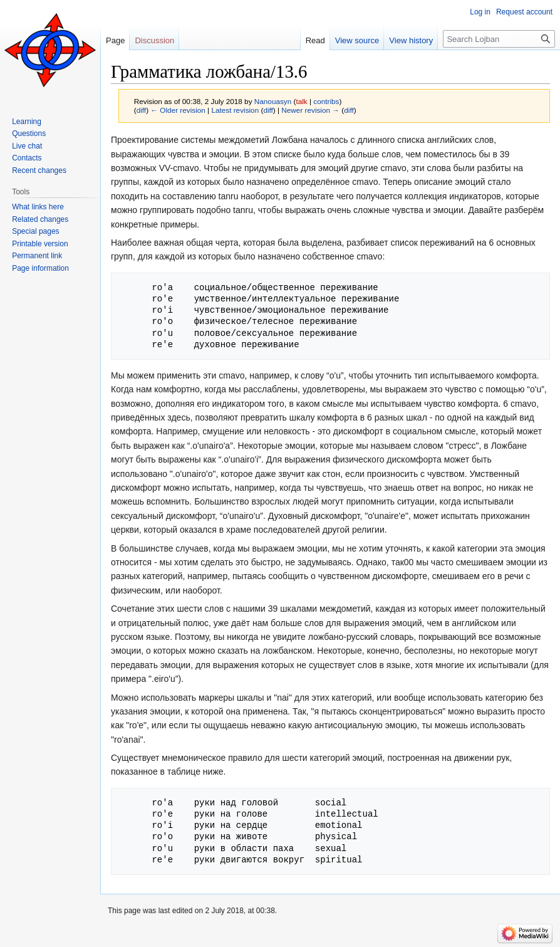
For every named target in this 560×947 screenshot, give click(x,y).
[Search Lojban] (499, 39)
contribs (326, 101)
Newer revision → (310, 110)
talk (301, 101)
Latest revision (235, 110)
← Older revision (178, 110)
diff (141, 110)
